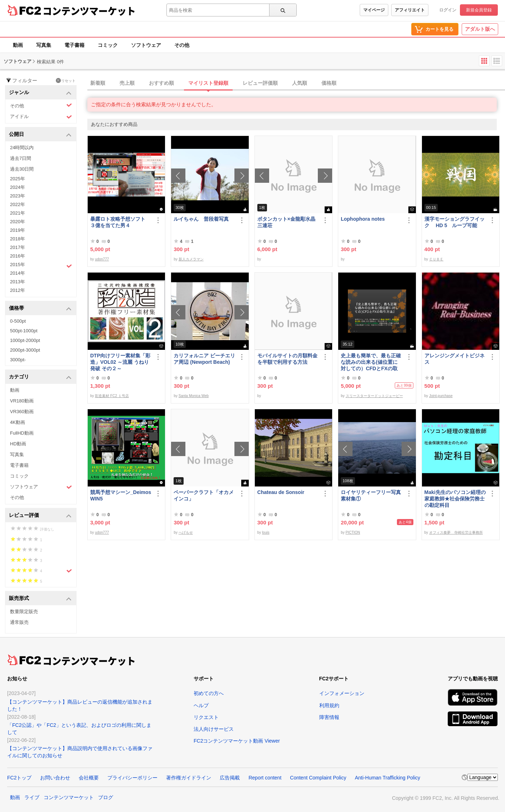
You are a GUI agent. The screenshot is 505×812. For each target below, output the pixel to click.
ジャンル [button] (40, 93)
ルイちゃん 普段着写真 (201, 219)
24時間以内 (22, 148)
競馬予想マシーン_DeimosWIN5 (121, 495)
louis (266, 532)
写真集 (44, 45)
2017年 (18, 247)
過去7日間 (21, 158)
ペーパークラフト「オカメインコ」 (204, 495)
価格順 (329, 83)
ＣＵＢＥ (436, 259)
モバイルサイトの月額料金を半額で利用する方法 (287, 359)
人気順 (300, 83)
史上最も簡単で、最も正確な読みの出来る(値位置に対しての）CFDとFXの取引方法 (371, 362)
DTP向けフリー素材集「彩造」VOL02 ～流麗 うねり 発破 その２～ (120, 362)
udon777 (102, 259)
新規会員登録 (479, 10)
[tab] (296, 83)
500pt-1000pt (24, 331)
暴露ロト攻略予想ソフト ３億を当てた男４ (120, 222)
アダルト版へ (480, 29)
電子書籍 (74, 45)
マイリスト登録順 (208, 83)
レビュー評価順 (260, 83)
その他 (182, 45)
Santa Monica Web (194, 396)
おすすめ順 (161, 83)
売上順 (127, 83)
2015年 (41, 265)
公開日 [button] (40, 135)
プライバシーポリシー (132, 778)
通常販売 (19, 622)
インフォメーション (342, 693)
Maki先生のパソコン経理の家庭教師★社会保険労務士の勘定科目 (455, 499)
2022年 (18, 204)
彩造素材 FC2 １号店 (112, 396)
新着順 (98, 83)
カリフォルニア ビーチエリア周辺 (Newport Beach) (204, 359)
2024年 (18, 187)
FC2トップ (19, 778)
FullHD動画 (22, 433)
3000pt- (18, 360)
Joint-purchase (441, 396)
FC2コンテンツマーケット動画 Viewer (237, 741)
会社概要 (89, 778)
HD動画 (18, 444)
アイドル (41, 117)
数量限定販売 (24, 612)
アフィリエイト (410, 10)
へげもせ (186, 532)
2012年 (18, 290)
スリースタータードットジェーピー (374, 396)
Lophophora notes (363, 219)
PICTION (353, 532)
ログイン (448, 10)
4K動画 (18, 422)
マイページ (374, 10)
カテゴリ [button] (40, 377)
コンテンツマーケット (89, 11)
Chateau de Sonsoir (281, 492)
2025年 (18, 179)
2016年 (18, 256)
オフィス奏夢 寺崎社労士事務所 (456, 532)
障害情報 (329, 717)
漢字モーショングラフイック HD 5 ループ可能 (455, 222)
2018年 (18, 239)
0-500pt (18, 321)
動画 (18, 45)
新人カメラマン (191, 259)
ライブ (32, 797)
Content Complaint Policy (318, 778)
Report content (265, 778)
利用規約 (329, 705)
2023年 (18, 196)
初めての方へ (209, 693)
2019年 (18, 230)
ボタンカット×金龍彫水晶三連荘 (286, 222)
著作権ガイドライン (189, 778)
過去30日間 (22, 169)
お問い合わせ (55, 778)
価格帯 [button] (40, 309)
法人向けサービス (214, 729)
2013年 (18, 282)
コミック (108, 45)
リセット (66, 80)
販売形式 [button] (40, 599)
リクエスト (206, 717)
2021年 (18, 213)
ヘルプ (201, 705)
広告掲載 (230, 778)
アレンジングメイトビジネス (455, 359)
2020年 (18, 222)
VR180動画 (22, 401)
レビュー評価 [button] (40, 516)
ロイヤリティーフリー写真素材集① (371, 495)
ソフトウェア (146, 45)
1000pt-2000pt (25, 340)
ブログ (106, 797)
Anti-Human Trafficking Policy (387, 778)
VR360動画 (22, 412)
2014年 (18, 273)
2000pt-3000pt (25, 350)
